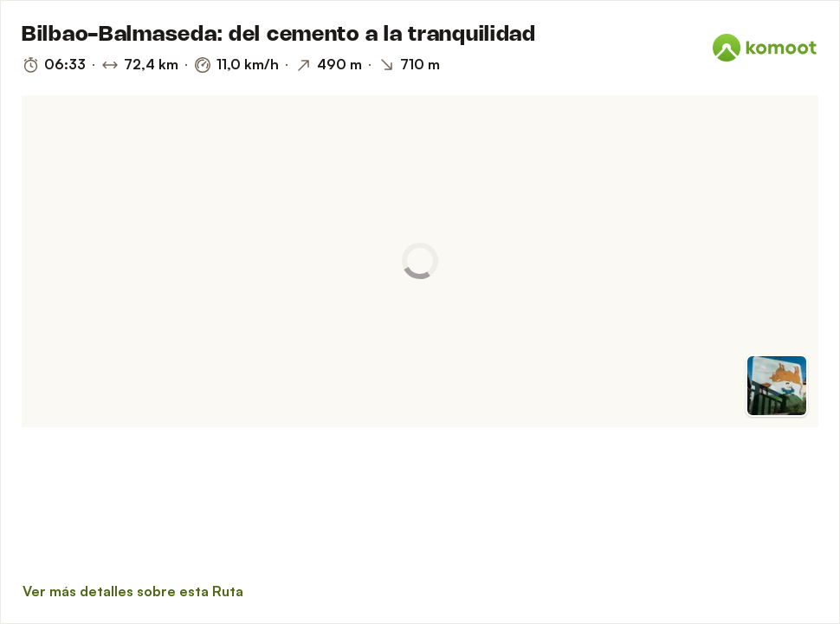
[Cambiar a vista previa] (777, 386)
